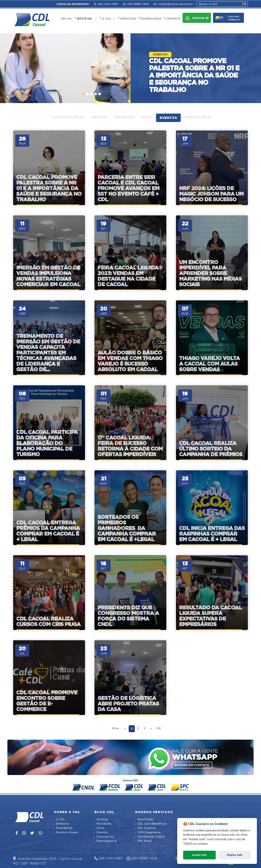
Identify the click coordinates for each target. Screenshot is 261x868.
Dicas (147, 117)
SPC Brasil (145, 841)
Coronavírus (197, 117)
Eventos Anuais (67, 832)
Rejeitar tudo (235, 855)
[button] (83, 94)
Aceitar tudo (199, 855)
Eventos (168, 118)
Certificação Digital (151, 837)
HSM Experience (149, 832)
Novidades (124, 117)
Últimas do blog (68, 117)
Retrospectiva (107, 841)
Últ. (159, 729)
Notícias (99, 117)
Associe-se (197, 18)
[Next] (151, 729)
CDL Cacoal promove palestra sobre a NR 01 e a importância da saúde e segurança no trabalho (194, 75)
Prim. (116, 729)
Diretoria (62, 824)
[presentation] (100, 65)
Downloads (145, 819)
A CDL (61, 819)
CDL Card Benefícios (152, 824)
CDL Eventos (147, 828)
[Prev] (125, 729)
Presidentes (64, 828)
